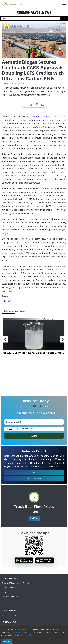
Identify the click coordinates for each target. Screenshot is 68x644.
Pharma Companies (10, 588)
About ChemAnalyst (10, 578)
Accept (6, 641)
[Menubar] (64, 4)
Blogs (4, 606)
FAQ (4, 601)
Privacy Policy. (19, 632)
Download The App (10, 597)
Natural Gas (8, 301)
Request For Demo (34, 479)
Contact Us (6, 592)
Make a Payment (9, 615)
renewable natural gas (42, 116)
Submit (34, 436)
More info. (33, 635)
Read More (34, 518)
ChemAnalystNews (34, 12)
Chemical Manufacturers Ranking (16, 583)
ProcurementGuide (10, 611)
